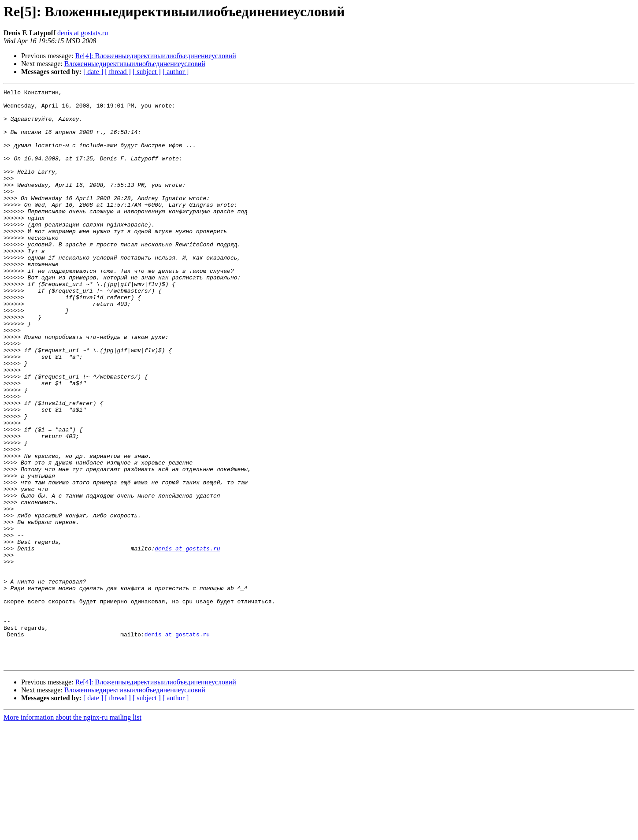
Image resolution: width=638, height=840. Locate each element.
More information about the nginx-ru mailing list (72, 832)
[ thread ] (118, 72)
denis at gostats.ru (83, 33)
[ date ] (93, 72)
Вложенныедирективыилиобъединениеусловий (135, 64)
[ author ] (176, 72)
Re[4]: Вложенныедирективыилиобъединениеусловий (156, 56)
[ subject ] (147, 72)
